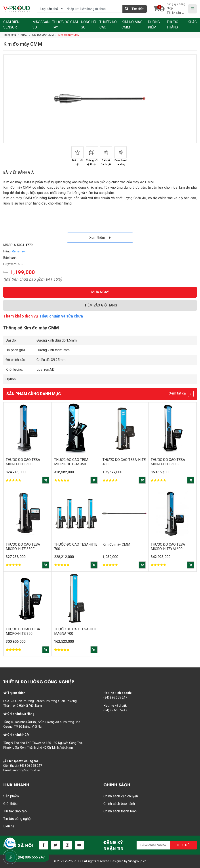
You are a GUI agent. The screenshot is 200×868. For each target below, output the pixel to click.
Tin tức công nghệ (17, 819)
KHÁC (192, 22)
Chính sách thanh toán (120, 811)
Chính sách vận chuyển (121, 796)
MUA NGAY (100, 292)
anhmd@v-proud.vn (26, 770)
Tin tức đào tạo (15, 811)
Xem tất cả (181, 394)
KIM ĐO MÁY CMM (43, 35)
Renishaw (19, 251)
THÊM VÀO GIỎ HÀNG (100, 305)
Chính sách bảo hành (119, 804)
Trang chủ (10, 35)
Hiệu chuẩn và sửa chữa (61, 316)
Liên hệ (9, 826)
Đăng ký (171, 4)
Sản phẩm (11, 796)
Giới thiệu (10, 804)
